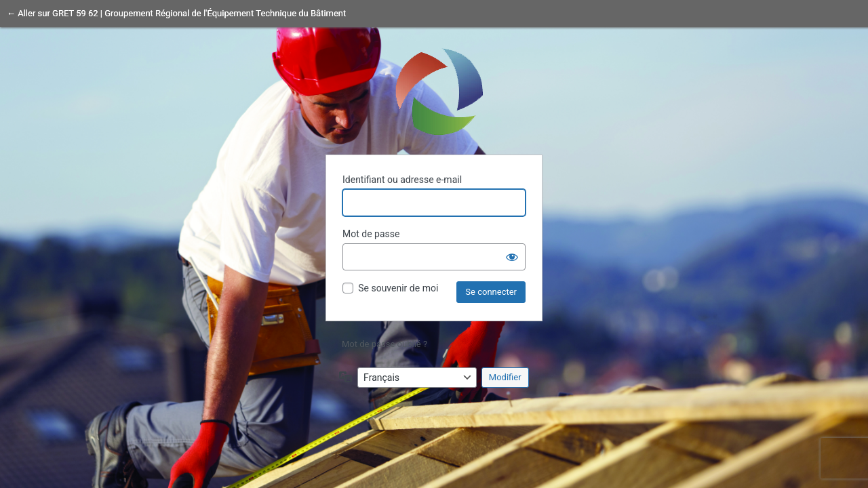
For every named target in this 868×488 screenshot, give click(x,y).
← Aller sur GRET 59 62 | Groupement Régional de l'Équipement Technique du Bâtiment (176, 13)
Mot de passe (371, 234)
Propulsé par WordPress (434, 91)
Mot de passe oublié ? (384, 344)
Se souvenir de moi (398, 288)
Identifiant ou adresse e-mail (402, 180)
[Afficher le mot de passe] (512, 257)
